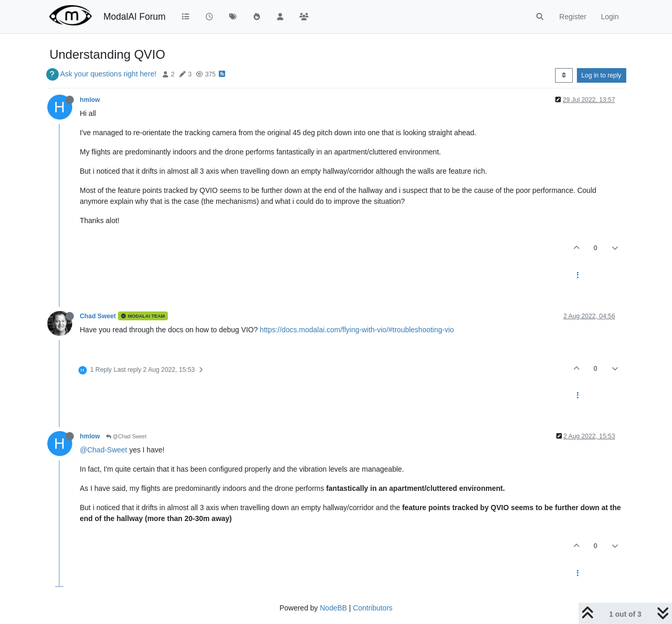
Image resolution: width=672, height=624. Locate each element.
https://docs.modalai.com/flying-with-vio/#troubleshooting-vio (357, 330)
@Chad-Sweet (104, 450)
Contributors (373, 608)
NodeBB (333, 608)
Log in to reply (602, 75)
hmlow (90, 100)
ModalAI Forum (135, 17)
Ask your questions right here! (108, 74)
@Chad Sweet (126, 437)
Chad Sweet (98, 316)
